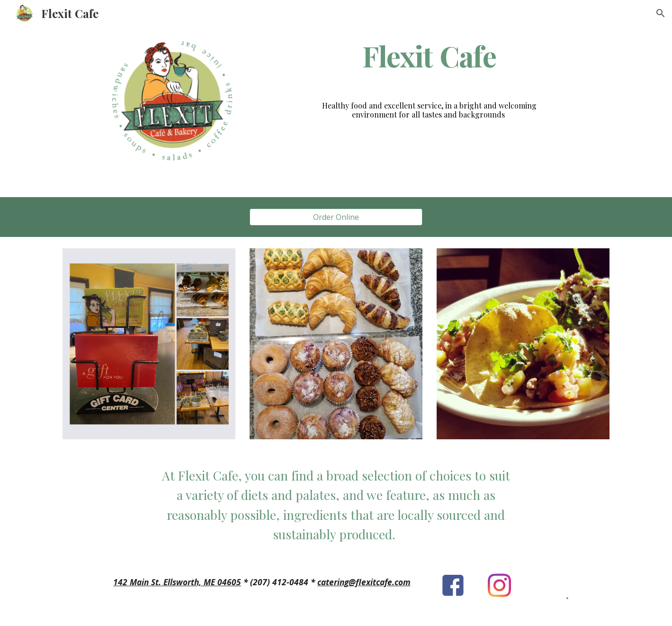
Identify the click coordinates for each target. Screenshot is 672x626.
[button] (661, 13)
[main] (430, 56)
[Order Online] (336, 217)
